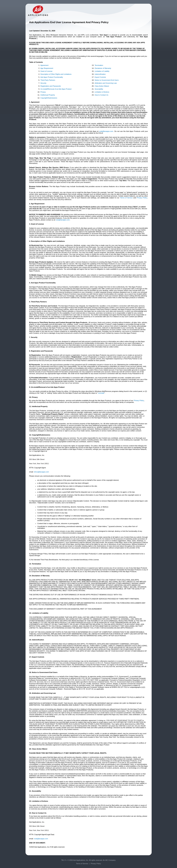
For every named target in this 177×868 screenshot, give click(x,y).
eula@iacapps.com (106, 131)
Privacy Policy (142, 198)
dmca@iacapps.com (42, 472)
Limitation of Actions (102, 92)
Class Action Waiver (102, 86)
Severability (99, 89)
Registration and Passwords (51, 86)
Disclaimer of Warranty (103, 68)
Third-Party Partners (48, 80)
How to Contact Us (101, 95)
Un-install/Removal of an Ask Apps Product (56, 89)
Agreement (45, 65)
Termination (99, 65)
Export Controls (100, 77)
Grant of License (47, 71)
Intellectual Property (48, 95)
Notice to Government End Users (107, 80)
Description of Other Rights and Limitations (56, 74)
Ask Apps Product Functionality (52, 77)
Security (43, 83)
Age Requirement (47, 68)
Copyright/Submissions (49, 98)
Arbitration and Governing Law (106, 83)
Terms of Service (126, 198)
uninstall (101, 393)
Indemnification (100, 74)
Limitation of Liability (102, 71)
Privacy (43, 92)
